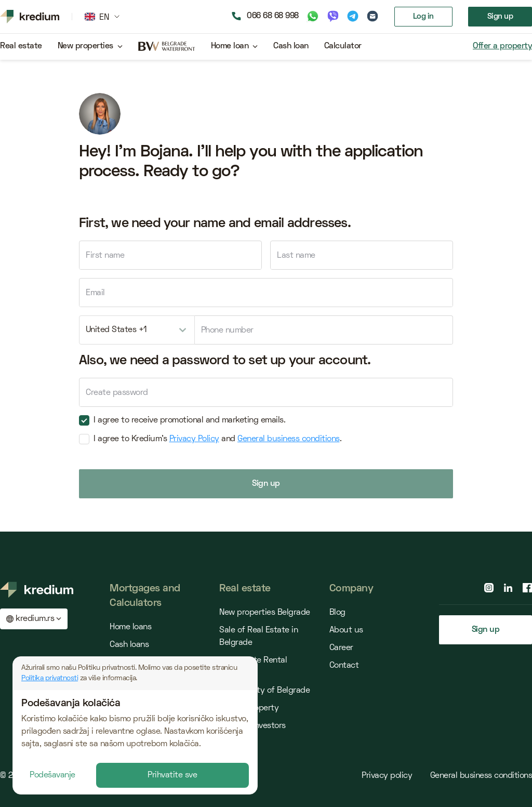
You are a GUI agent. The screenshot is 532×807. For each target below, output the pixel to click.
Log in (423, 17)
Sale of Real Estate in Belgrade (258, 637)
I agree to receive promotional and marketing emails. (185, 420)
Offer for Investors (252, 726)
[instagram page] (489, 588)
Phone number (227, 330)
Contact (344, 666)
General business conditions (289, 439)
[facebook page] (527, 588)
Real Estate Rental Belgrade (253, 667)
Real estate (21, 46)
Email (95, 293)
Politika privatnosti (50, 678)
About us (346, 630)
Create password (117, 393)
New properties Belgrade (265, 613)
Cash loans (129, 645)
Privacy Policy (194, 439)
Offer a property (502, 46)
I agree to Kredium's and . (214, 439)
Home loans (130, 627)
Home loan (230, 46)
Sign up (500, 17)
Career (341, 648)
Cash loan (291, 46)
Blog (337, 613)
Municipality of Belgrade (264, 691)
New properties (85, 46)
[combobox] (137, 330)
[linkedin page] (508, 588)
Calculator (343, 46)
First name (105, 256)
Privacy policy (388, 776)
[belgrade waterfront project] (167, 47)
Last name (296, 256)
